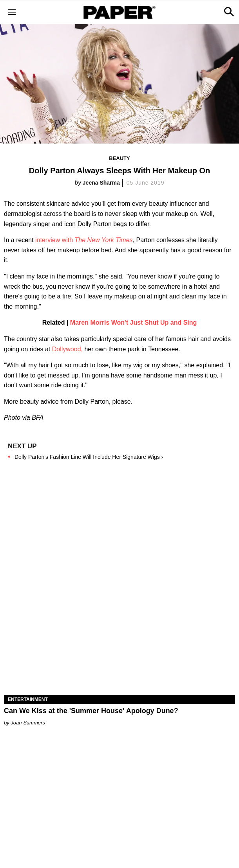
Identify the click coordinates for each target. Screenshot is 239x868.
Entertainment (28, 699)
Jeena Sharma (101, 183)
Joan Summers (28, 723)
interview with (84, 240)
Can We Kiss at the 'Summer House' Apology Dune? (91, 711)
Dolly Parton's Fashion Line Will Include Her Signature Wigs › (89, 457)
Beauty (119, 158)
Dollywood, (67, 349)
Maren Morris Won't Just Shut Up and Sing (134, 323)
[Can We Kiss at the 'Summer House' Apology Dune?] (119, 637)
